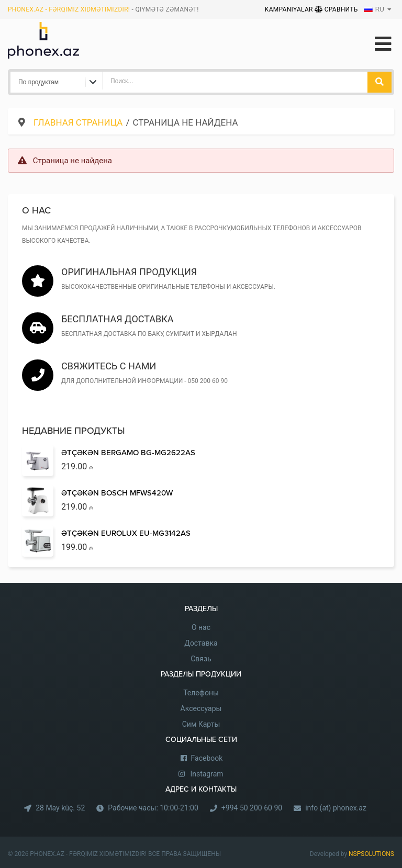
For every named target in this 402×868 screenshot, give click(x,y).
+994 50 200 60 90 (252, 808)
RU (374, 9)
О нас (201, 627)
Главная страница (78, 122)
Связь (201, 659)
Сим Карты (201, 724)
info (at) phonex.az (336, 808)
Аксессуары (201, 708)
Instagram (206, 774)
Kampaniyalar (290, 9)
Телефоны (201, 693)
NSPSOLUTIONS (371, 854)
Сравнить (336, 9)
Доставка (201, 643)
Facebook (207, 758)
